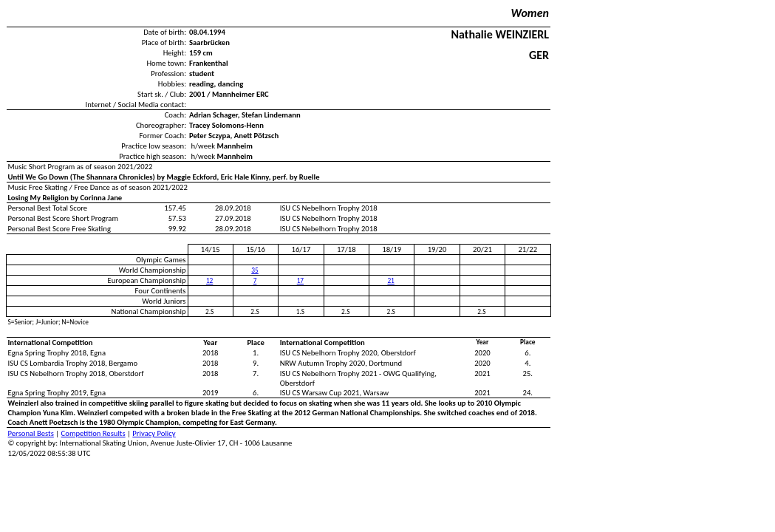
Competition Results (93, 433)
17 (300, 281)
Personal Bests (31, 433)
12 (209, 281)
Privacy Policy (154, 433)
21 (390, 281)
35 (255, 270)
